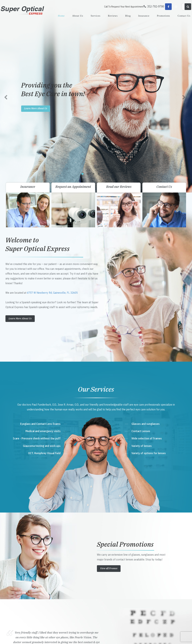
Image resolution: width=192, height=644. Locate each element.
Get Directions (68, 572)
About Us (78, 16)
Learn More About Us (20, 129)
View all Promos (109, 379)
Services (96, 16)
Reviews (113, 16)
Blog (128, 16)
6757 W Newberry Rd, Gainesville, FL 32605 (52, 103)
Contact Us (184, 16)
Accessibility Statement (60, 638)
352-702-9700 (67, 578)
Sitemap (75, 638)
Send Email (64, 591)
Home (61, 16)
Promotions (163, 16)
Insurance (144, 16)
